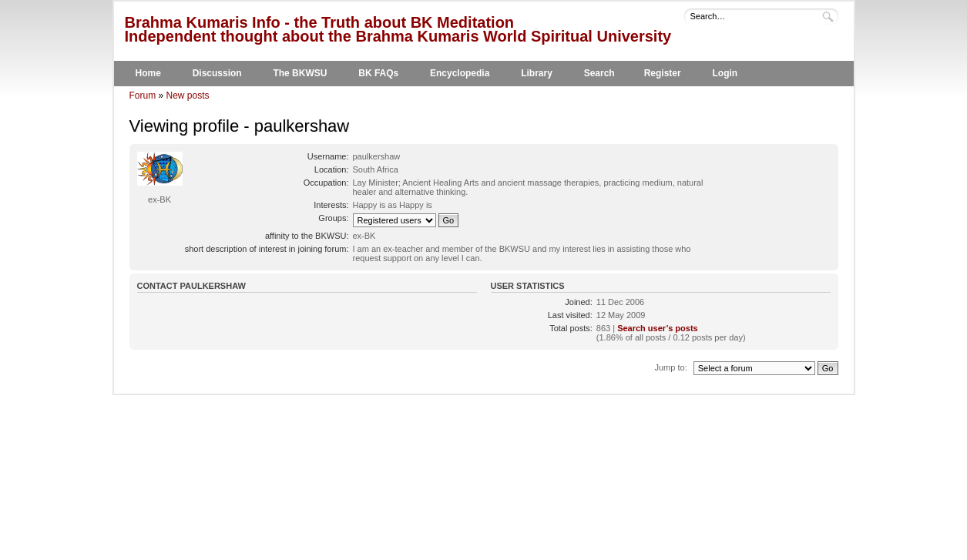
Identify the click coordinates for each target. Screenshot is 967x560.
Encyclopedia (460, 73)
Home (148, 73)
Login (725, 73)
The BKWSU (300, 73)
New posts (188, 96)
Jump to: (671, 367)
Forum (143, 96)
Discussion (217, 73)
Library (537, 73)
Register (663, 73)
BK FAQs (378, 73)
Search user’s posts (658, 328)
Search (599, 73)
